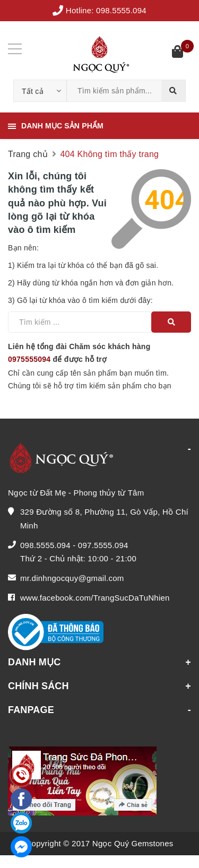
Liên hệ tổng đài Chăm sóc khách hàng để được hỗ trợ (79, 353)
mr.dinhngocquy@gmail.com (72, 578)
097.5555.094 (103, 545)
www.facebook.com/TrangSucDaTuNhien (95, 598)
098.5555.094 (121, 10)
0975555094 (29, 359)
